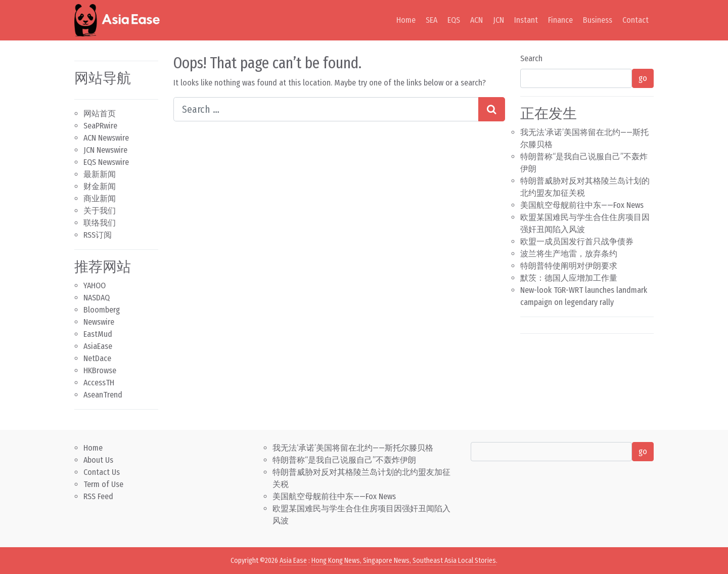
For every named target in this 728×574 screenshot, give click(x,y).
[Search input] (326, 109)
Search (531, 58)
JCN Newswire (105, 150)
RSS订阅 (98, 235)
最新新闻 (100, 174)
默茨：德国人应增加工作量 (569, 278)
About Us (98, 460)
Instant (526, 20)
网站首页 (100, 114)
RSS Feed (98, 496)
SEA (431, 20)
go (643, 78)
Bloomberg (102, 310)
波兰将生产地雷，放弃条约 (569, 254)
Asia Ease (293, 561)
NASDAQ (97, 298)
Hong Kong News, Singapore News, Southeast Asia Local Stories (404, 561)
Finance (560, 20)
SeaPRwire (100, 126)
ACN (476, 20)
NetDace (97, 358)
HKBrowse (100, 370)
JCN (498, 20)
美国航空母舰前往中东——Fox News (582, 205)
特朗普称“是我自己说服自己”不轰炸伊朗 (344, 460)
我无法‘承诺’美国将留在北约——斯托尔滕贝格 (353, 448)
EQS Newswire (106, 162)
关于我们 (100, 211)
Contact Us (102, 472)
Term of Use (103, 484)
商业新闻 (100, 198)
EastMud (98, 334)
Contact (635, 20)
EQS (454, 20)
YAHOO (95, 285)
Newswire (99, 322)
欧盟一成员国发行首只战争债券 (577, 241)
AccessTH (99, 383)
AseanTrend (103, 395)
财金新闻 (100, 186)
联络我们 (100, 223)
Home (406, 20)
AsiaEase (98, 346)
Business (598, 20)
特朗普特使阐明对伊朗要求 (569, 266)
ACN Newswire (106, 138)
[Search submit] (492, 109)
